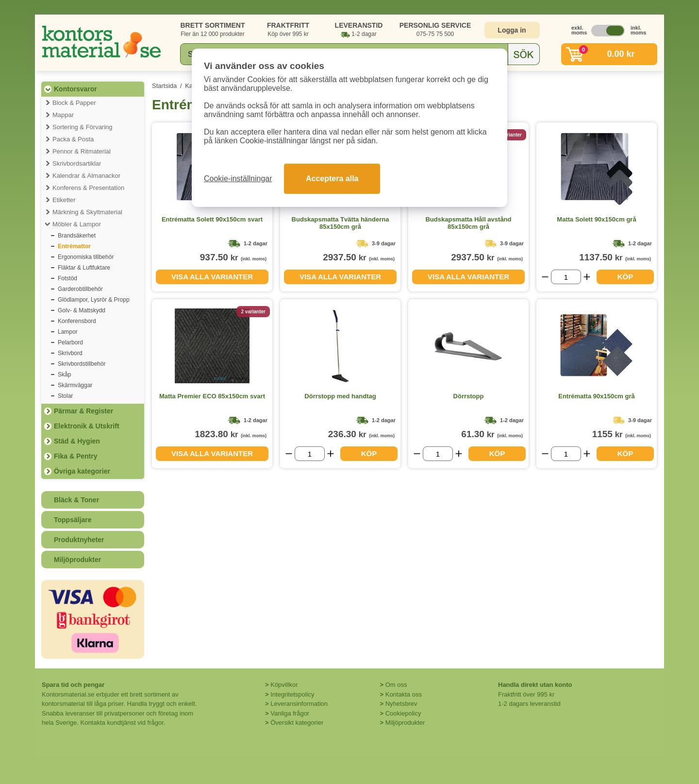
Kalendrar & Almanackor (86, 176)
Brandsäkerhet (77, 236)
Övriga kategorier (82, 471)
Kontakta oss (404, 694)
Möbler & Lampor (77, 224)
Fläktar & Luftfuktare (84, 268)
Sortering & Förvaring (83, 127)
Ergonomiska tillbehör (86, 257)
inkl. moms (636, 30)
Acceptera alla (332, 179)
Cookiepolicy (403, 713)
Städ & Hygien (77, 441)
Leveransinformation (299, 704)
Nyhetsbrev (401, 704)
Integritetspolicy (292, 694)
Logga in (512, 30)
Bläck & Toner (76, 500)
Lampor (68, 332)
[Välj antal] (566, 277)
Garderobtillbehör (80, 289)
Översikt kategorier (297, 723)
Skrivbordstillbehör (82, 364)
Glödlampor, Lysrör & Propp (94, 300)
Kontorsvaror (75, 89)
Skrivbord (70, 353)
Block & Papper (74, 103)
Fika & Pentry (75, 456)
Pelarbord (70, 342)
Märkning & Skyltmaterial (87, 212)
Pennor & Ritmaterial (82, 151)
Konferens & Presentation (88, 188)
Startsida (164, 86)
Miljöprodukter (77, 560)
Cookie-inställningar (238, 179)
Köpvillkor (284, 685)
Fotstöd (67, 278)
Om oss (396, 685)
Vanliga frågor (290, 713)
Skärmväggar (75, 385)
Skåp (64, 375)
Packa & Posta (73, 139)
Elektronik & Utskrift (87, 426)
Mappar (63, 115)
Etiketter (64, 200)
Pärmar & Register (83, 411)
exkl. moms (577, 30)
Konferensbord (77, 321)
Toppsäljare (73, 520)
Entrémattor (74, 246)
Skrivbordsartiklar (77, 163)
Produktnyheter (79, 540)
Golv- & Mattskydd (82, 310)
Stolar (65, 396)
